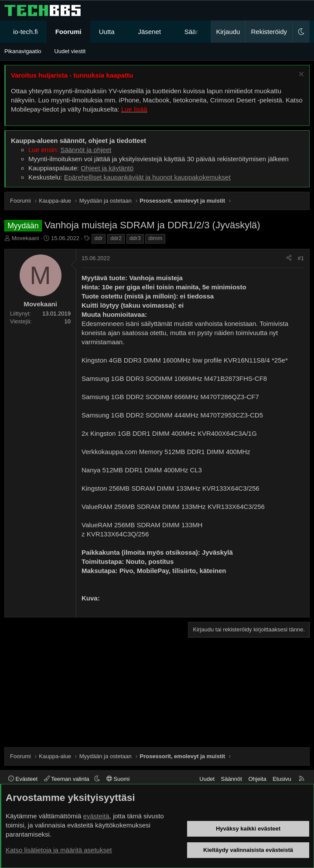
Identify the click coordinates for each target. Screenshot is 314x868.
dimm (155, 238)
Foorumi (68, 32)
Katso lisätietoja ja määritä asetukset (59, 850)
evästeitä (96, 816)
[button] (122, 32)
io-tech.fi (26, 32)
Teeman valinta (67, 779)
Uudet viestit (70, 51)
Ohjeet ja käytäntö (107, 168)
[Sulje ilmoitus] (300, 75)
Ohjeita (257, 779)
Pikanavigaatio (23, 51)
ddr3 (135, 238)
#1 (301, 258)
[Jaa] (289, 258)
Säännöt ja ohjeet (86, 150)
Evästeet (23, 779)
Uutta (107, 32)
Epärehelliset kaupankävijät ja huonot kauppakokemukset (147, 177)
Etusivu (282, 779)
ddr (99, 238)
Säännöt (232, 779)
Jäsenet (149, 32)
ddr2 (116, 238)
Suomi (118, 779)
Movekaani (26, 238)
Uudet (207, 779)
